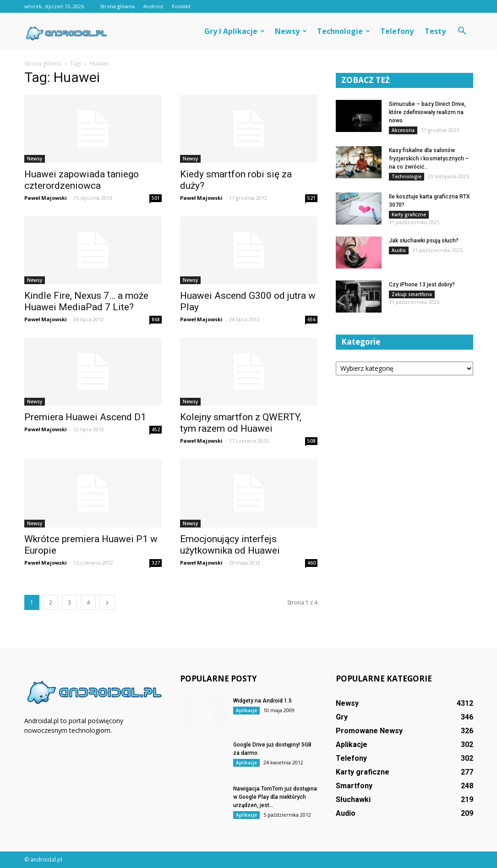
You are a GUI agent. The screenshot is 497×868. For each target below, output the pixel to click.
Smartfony (354, 786)
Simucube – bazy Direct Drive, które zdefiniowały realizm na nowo (427, 112)
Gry (342, 717)
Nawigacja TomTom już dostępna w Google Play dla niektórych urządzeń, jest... (275, 797)
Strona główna (117, 6)
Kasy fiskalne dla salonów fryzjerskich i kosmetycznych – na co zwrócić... (429, 159)
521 (311, 198)
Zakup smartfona (412, 294)
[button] (462, 31)
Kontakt (181, 6)
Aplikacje (246, 710)
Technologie (344, 31)
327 (156, 563)
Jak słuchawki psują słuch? (424, 241)
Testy (435, 31)
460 (311, 563)
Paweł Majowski (46, 198)
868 (156, 319)
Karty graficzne (409, 214)
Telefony (397, 31)
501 (156, 198)
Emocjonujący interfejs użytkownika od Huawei (230, 545)
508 (311, 441)
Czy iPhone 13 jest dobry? (422, 285)
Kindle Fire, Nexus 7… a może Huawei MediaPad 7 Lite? (86, 301)
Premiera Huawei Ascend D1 (85, 417)
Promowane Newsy (369, 731)
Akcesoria (403, 130)
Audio (399, 250)
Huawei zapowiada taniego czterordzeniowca (82, 180)
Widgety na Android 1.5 (262, 701)
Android (153, 6)
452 (156, 429)
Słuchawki (353, 799)
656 (311, 319)
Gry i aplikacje (235, 31)
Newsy (291, 31)
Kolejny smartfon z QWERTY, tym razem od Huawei (241, 423)
